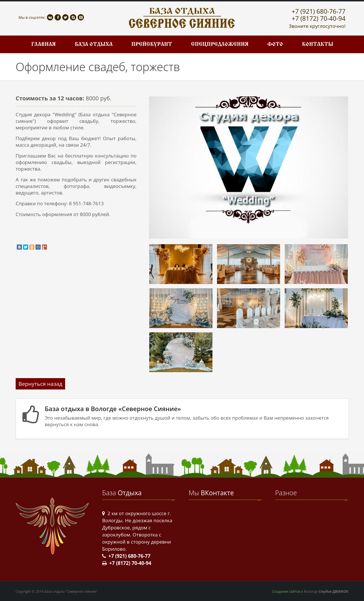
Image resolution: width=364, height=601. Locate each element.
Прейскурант (152, 44)
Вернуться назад (40, 384)
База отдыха (94, 44)
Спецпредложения (220, 44)
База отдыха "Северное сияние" (71, 591)
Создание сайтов (286, 591)
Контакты (318, 44)
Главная (44, 44)
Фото (275, 44)
